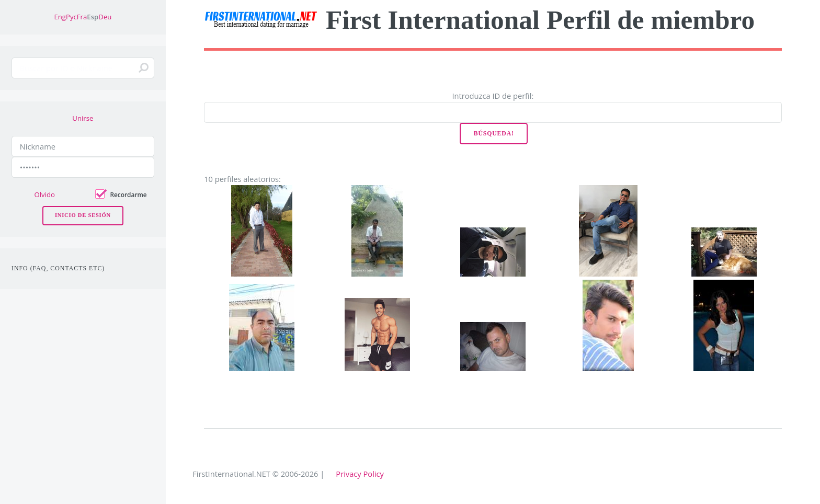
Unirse (83, 118)
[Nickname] (83, 146)
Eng (60, 17)
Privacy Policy (360, 474)
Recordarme (128, 194)
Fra (82, 17)
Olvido (44, 194)
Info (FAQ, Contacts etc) (58, 268)
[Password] (83, 167)
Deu (105, 17)
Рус (71, 17)
